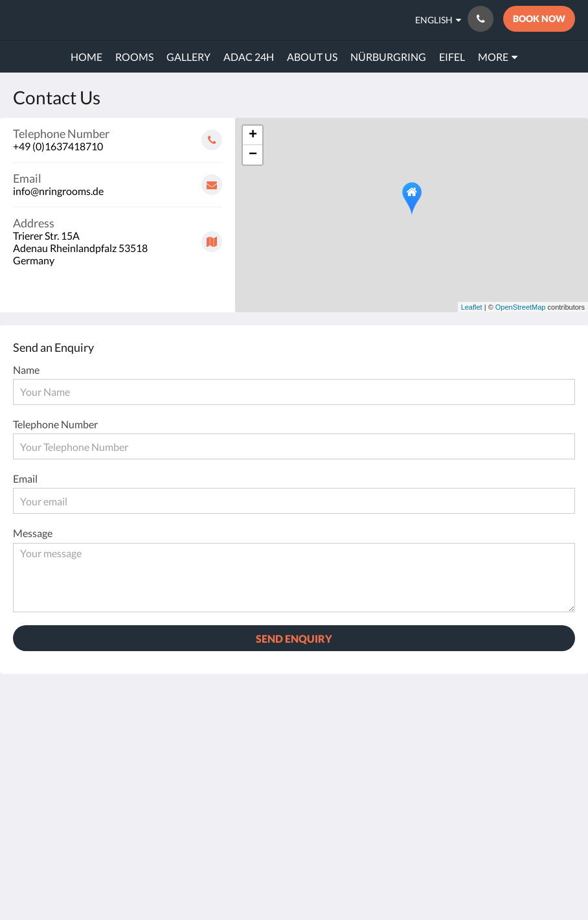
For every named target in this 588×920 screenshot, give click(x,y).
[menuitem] (86, 57)
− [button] (253, 155)
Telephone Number (55, 424)
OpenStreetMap (521, 307)
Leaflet (472, 307)
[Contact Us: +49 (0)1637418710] (481, 19)
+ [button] (253, 135)
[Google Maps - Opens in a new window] (118, 237)
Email (25, 478)
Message (33, 533)
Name (26, 370)
